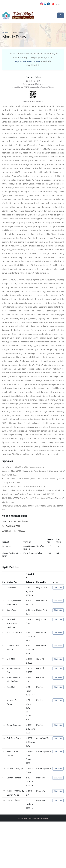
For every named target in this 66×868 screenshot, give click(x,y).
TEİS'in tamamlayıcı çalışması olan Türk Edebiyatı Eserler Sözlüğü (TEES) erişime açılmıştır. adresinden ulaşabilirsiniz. (33, 59)
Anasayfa (6, 33)
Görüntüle (58, 587)
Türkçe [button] (57, 4)
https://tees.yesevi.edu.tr (27, 61)
